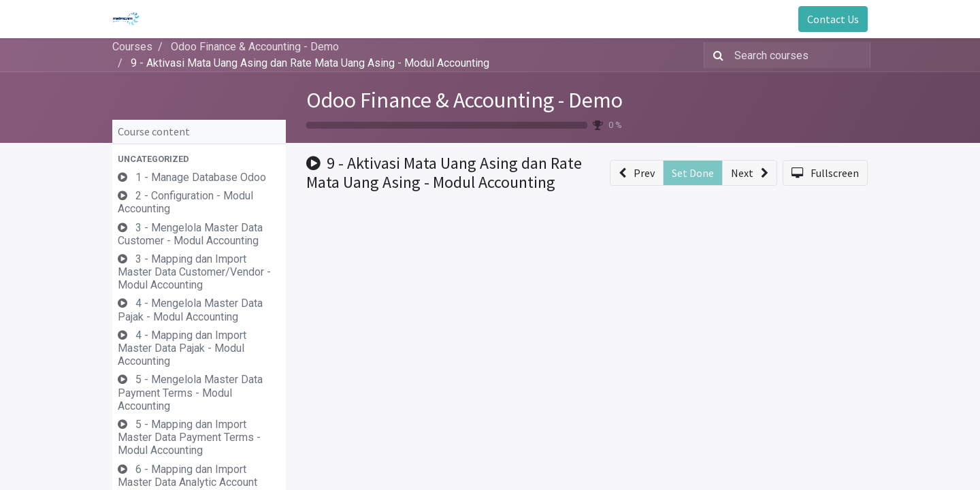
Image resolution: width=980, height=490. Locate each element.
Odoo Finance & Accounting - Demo (464, 100)
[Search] (716, 55)
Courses (132, 47)
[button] (199, 159)
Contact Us (833, 19)
